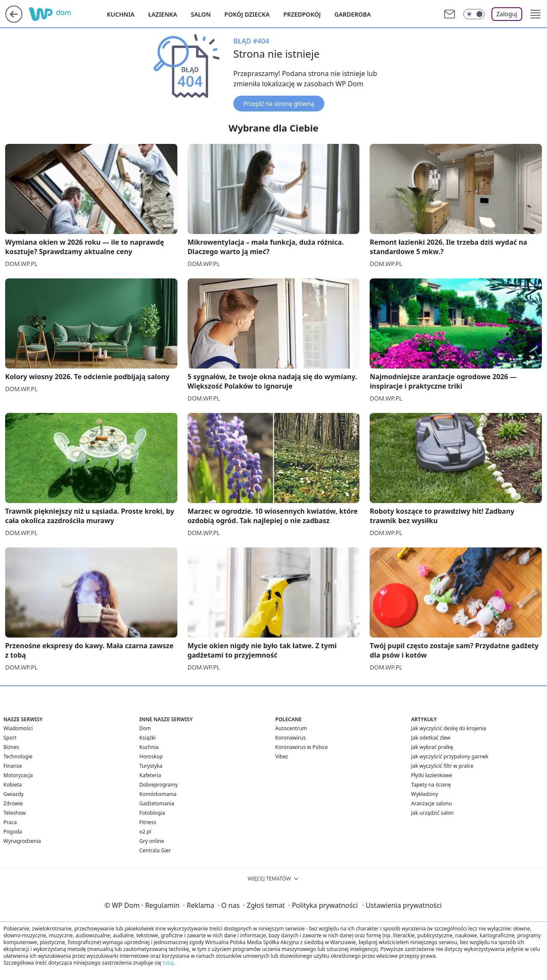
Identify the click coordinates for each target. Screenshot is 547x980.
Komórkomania (158, 794)
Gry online (152, 841)
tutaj (168, 963)
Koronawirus (290, 738)
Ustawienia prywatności (402, 905)
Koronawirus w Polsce (301, 747)
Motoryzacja (18, 775)
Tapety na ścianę (431, 785)
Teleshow (15, 813)
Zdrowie (13, 803)
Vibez (282, 756)
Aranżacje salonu (431, 803)
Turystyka (151, 766)
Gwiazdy (13, 794)
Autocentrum (291, 728)
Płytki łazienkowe (432, 775)
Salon (201, 14)
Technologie (18, 756)
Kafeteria (150, 775)
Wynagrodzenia (22, 841)
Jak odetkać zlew (431, 738)
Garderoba (353, 14)
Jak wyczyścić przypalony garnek (450, 756)
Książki (147, 738)
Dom (145, 728)
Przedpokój (302, 14)
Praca (10, 822)
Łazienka (163, 14)
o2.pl (145, 832)
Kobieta (13, 785)
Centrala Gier (155, 850)
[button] (535, 14)
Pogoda (13, 832)
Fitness (148, 822)
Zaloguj (507, 14)
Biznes (11, 747)
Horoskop (151, 756)
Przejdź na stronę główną (279, 104)
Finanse (13, 766)
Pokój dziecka (247, 14)
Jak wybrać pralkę (432, 747)
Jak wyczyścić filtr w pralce (442, 766)
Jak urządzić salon (432, 813)
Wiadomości (18, 728)
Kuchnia (121, 14)
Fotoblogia (152, 813)
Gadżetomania (157, 803)
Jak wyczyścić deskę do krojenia (449, 728)
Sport (10, 738)
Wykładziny (425, 794)
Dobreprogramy (159, 785)
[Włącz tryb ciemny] (474, 14)
